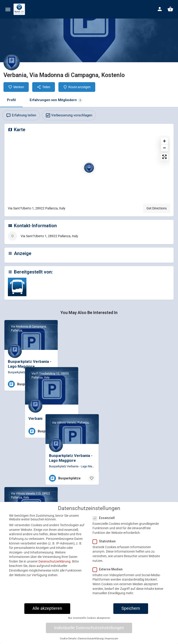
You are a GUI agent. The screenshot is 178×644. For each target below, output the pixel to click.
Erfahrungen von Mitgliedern (56, 100)
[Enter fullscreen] (164, 157)
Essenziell (105, 523)
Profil (11, 100)
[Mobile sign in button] (160, 9)
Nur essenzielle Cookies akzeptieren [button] (89, 623)
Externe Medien (109, 574)
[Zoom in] (164, 141)
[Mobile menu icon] (8, 9)
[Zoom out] (164, 148)
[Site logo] (20, 9)
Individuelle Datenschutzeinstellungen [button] (89, 633)
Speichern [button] (131, 613)
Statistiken (106, 546)
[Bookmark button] (51, 384)
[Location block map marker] (89, 168)
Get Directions (157, 208)
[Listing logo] (12, 62)
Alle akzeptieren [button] (47, 613)
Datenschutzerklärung (54, 566)
